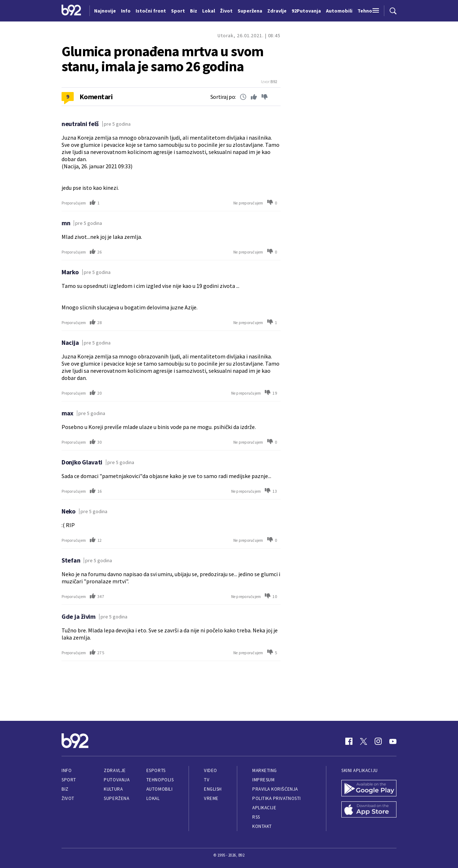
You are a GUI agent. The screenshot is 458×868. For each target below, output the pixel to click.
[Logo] (71, 11)
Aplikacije (264, 808)
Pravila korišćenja (275, 789)
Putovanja (117, 780)
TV (207, 780)
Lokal (153, 798)
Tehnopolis (160, 780)
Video (211, 770)
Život (68, 798)
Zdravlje (115, 770)
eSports (156, 770)
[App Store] (369, 810)
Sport (69, 780)
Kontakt (262, 826)
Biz (65, 789)
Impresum (263, 780)
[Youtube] (393, 741)
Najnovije (105, 11)
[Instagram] (378, 741)
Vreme (211, 798)
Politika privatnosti (277, 798)
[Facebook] (349, 741)
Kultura (113, 789)
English (213, 789)
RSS (256, 817)
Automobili (159, 789)
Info (67, 770)
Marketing (265, 770)
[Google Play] (369, 789)
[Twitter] (364, 741)
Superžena (116, 798)
